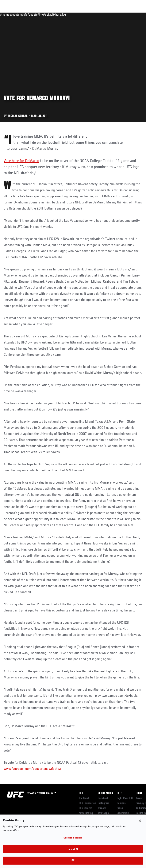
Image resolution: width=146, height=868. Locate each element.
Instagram (103, 803)
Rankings (27, 14)
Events (10, 14)
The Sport (84, 798)
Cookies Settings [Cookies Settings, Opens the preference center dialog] (73, 838)
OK (73, 860)
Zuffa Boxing (105, 16)
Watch (90, 14)
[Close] (140, 821)
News (58, 14)
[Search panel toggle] (134, 14)
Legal (139, 793)
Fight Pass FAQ (125, 798)
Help (119, 793)
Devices (121, 803)
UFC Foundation (87, 803)
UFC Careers (85, 808)
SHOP (123, 14)
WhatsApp (103, 813)
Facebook (103, 798)
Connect (75, 14)
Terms (139, 798)
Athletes (43, 14)
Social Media (105, 793)
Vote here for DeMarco (21, 161)
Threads (102, 808)
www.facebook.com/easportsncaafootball (33, 769)
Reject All (73, 849)
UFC (81, 793)
